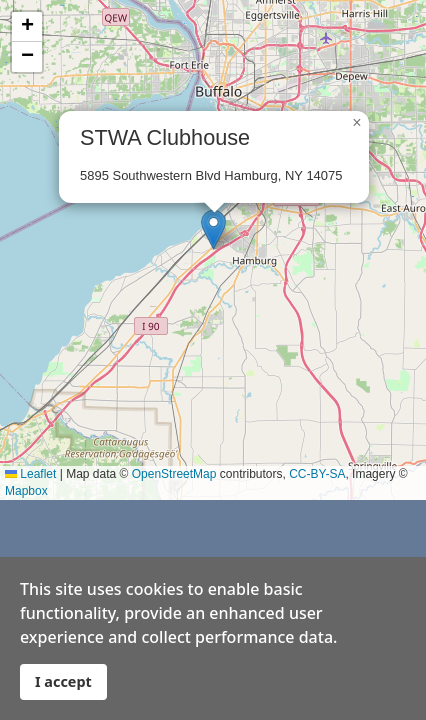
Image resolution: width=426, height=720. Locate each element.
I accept (63, 681)
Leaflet (30, 474)
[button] (213, 229)
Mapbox (26, 491)
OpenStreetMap (174, 474)
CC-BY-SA (317, 474)
